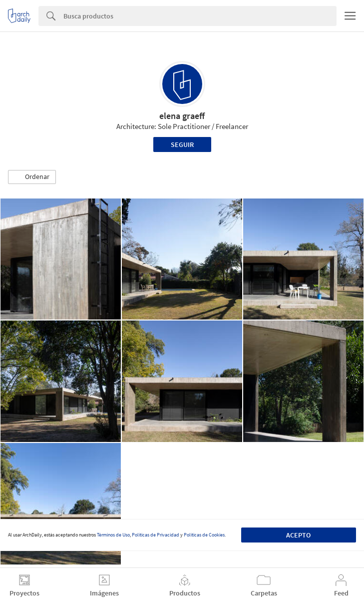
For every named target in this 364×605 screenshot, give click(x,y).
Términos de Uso (113, 535)
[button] (32, 177)
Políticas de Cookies (204, 535)
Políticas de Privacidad (156, 535)
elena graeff (182, 116)
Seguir (182, 144)
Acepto (298, 535)
